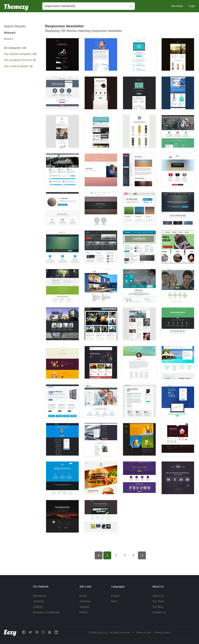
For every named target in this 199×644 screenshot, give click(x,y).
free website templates (18, 54)
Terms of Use (144, 632)
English (116, 596)
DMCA (84, 612)
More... (116, 601)
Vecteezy (39, 601)
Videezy (38, 607)
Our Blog (158, 607)
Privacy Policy (162, 632)
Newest (9, 39)
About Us (158, 596)
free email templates (16, 66)
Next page (145, 555)
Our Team (158, 601)
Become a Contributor (46, 612)
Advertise (85, 601)
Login (192, 6)
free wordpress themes (18, 60)
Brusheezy (40, 596)
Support (84, 607)
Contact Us (159, 612)
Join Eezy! (177, 6)
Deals (83, 596)
